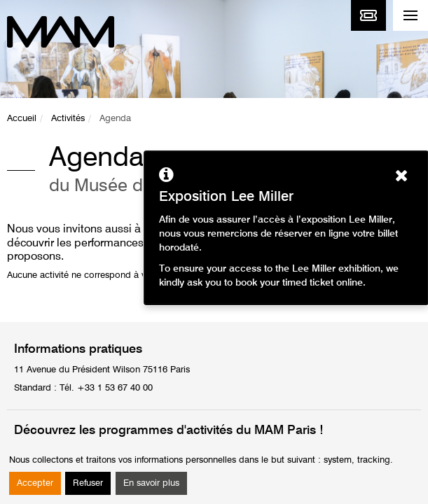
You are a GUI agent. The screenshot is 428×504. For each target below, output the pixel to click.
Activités (68, 119)
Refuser (88, 483)
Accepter (35, 483)
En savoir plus (151, 483)
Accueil (22, 119)
